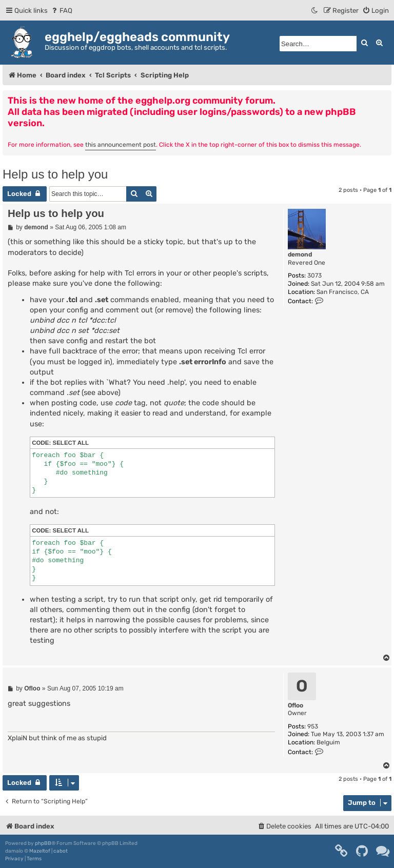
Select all (71, 443)
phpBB (43, 843)
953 (313, 726)
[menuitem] (61, 11)
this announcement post (121, 145)
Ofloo (295, 705)
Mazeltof (40, 851)
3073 (314, 275)
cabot (61, 851)
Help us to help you (55, 174)
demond (300, 254)
